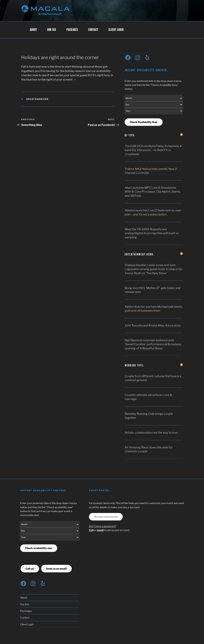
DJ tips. (130, 136)
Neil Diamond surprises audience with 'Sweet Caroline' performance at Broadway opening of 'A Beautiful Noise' (153, 344)
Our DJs (52, 30)
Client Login (116, 30)
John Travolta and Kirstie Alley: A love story (153, 325)
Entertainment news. (140, 255)
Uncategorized (37, 99)
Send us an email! (56, 569)
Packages (72, 30)
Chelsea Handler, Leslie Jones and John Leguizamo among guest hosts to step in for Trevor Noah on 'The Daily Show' (154, 269)
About (33, 30)
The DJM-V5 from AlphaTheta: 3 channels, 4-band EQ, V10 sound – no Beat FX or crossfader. (154, 150)
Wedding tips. (135, 366)
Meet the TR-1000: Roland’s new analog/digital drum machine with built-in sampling (152, 233)
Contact (93, 30)
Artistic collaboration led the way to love (151, 433)
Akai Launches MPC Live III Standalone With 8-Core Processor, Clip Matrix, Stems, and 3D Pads (153, 192)
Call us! (30, 569)
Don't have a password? (103, 526)
